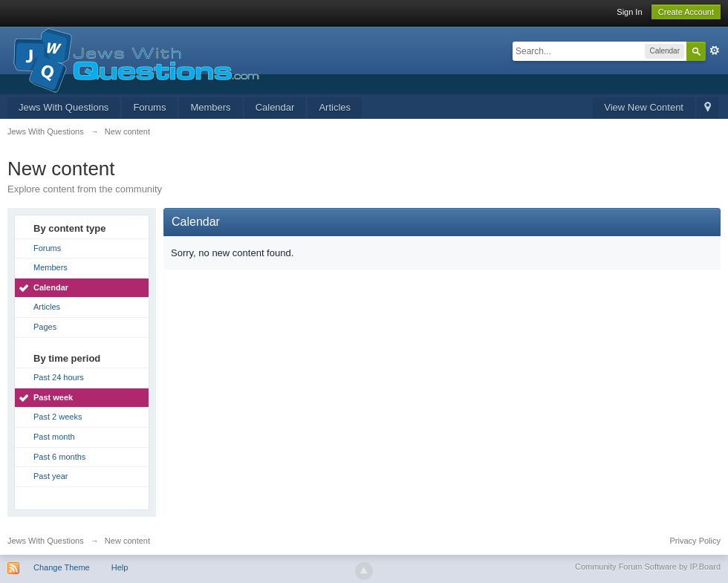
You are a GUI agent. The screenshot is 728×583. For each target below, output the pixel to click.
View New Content (644, 107)
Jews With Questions (64, 107)
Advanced (715, 51)
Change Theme (62, 567)
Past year (51, 476)
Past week (53, 397)
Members (210, 107)
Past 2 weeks (58, 417)
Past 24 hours (59, 377)
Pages (45, 327)
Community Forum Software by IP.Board (648, 567)
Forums (149, 107)
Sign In (629, 12)
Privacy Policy (695, 541)
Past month (54, 437)
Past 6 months (59, 457)
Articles (335, 107)
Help (120, 567)
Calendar (275, 107)
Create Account (686, 12)
